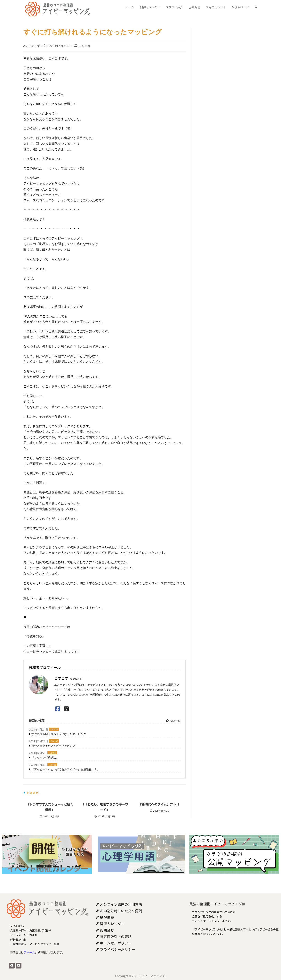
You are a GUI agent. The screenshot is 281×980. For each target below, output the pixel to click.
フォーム (29, 952)
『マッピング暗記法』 (45, 758)
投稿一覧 (173, 721)
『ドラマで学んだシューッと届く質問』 (50, 807)
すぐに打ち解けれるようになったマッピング (59, 734)
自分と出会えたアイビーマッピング (53, 746)
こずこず (34, 46)
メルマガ (85, 46)
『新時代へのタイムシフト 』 (160, 804)
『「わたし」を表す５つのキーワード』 (105, 807)
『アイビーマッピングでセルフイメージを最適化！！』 (66, 769)
